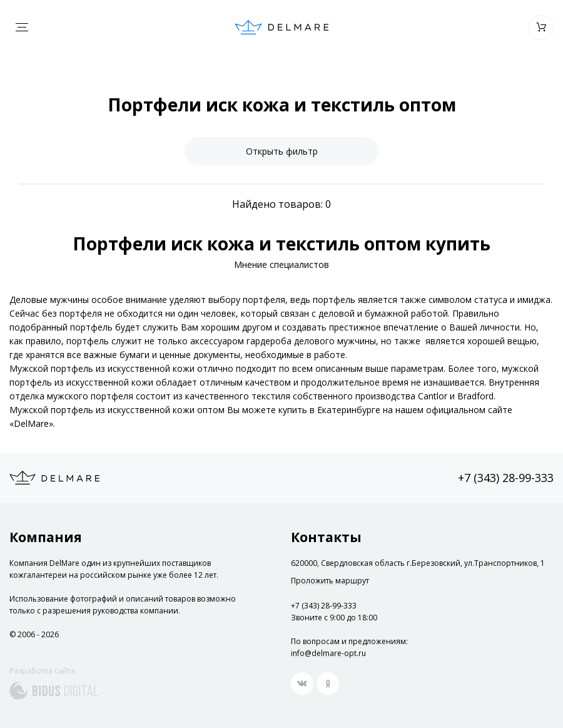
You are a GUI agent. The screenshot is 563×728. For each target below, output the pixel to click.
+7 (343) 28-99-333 (506, 478)
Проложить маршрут (330, 581)
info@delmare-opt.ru (328, 653)
